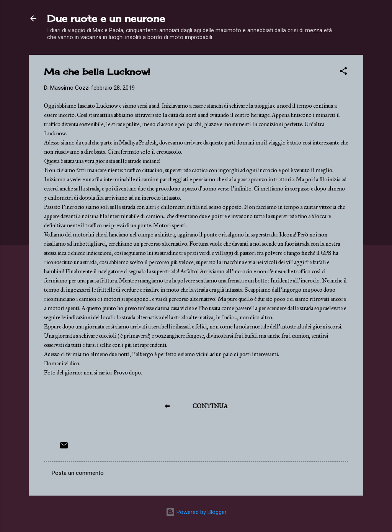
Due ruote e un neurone (106, 18)
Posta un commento (78, 473)
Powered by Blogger (196, 512)
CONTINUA (210, 406)
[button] (343, 72)
